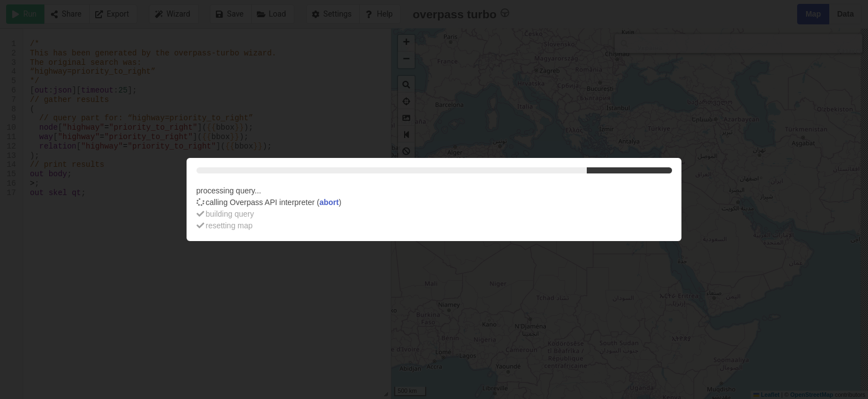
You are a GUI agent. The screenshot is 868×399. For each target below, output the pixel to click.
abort (329, 202)
